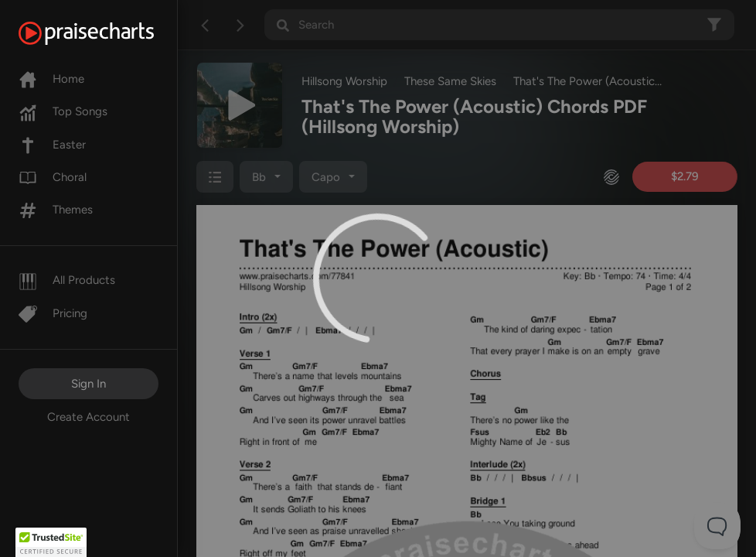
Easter (52, 145)
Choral (53, 177)
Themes (56, 210)
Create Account (89, 417)
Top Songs (63, 111)
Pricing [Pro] (53, 313)
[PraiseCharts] (106, 33)
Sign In (89, 384)
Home (51, 79)
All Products (67, 280)
